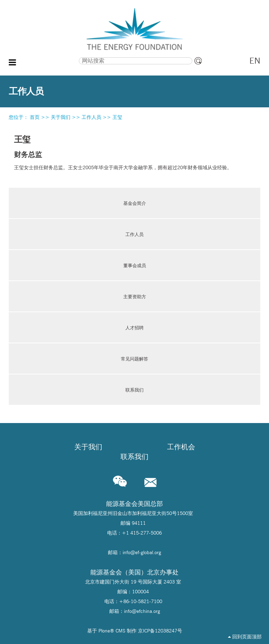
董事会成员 (135, 265)
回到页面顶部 (245, 637)
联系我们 (134, 390)
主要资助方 (135, 296)
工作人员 (91, 117)
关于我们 (61, 117)
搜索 (46, 57)
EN (255, 61)
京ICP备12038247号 (160, 631)
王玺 (117, 117)
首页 (35, 117)
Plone (104, 631)
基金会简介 (135, 203)
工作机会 (181, 447)
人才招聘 (134, 328)
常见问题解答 (134, 359)
